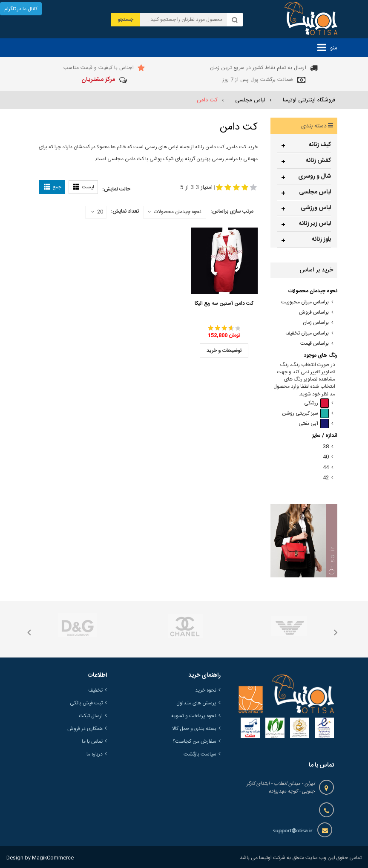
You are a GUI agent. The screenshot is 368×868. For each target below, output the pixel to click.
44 (326, 468)
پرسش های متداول (196, 703)
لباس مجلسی (315, 192)
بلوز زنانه (321, 239)
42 (326, 478)
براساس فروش (314, 313)
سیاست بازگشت (200, 754)
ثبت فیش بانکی (86, 703)
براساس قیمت (315, 344)
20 (97, 212)
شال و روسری (315, 176)
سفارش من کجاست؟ (194, 741)
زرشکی (316, 403)
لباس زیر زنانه (315, 224)
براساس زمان (316, 323)
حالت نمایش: (116, 189)
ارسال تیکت (91, 716)
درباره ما (95, 754)
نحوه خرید (206, 690)
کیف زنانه (320, 145)
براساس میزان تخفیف (307, 333)
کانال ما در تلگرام (21, 9)
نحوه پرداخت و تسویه (194, 716)
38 (326, 447)
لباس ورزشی (316, 208)
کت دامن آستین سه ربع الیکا (224, 303)
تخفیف (95, 690)
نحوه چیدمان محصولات (178, 212)
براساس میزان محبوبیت (305, 302)
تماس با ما (92, 741)
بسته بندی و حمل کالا (194, 729)
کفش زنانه (318, 161)
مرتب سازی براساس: (232, 211)
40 (326, 457)
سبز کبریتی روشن (305, 414)
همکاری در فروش (85, 729)
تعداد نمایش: (125, 211)
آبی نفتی (314, 424)
